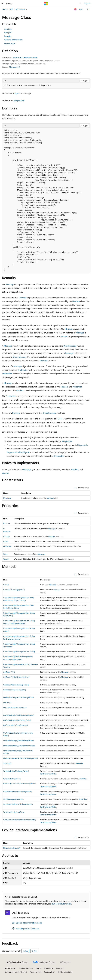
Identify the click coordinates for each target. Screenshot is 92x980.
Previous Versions (26, 968)
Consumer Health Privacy (15, 972)
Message (10, 284)
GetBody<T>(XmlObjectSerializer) (17, 677)
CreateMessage (20, 357)
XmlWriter (82, 779)
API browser (20, 9)
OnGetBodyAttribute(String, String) (17, 720)
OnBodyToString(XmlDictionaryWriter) (18, 697)
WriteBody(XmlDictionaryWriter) (16, 771)
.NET (11, 9)
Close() (6, 585)
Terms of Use (36, 972)
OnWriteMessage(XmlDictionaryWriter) (19, 741)
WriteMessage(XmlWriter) (13, 799)
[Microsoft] (46, 4)
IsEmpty (6, 536)
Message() (7, 498)
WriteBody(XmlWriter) (12, 779)
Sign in (87, 3)
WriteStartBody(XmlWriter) (14, 812)
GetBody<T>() (9, 672)
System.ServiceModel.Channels (25, 57)
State (5, 554)
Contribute (49, 968)
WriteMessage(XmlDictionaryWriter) (18, 791)
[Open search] (81, 4)
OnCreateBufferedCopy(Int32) (15, 707)
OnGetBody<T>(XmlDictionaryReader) (19, 715)
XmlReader (23, 370)
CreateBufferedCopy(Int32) (14, 590)
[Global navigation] (3, 4)
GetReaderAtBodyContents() (15, 690)
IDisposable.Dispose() (12, 848)
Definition (8, 29)
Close (60, 419)
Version (64, 336)
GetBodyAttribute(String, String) (16, 685)
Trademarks (48, 972)
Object (16, 93)
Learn (4, 9)
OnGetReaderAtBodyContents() (16, 725)
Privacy (59, 968)
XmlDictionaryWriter (48, 774)
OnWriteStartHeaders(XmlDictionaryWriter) (20, 758)
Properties (77, 387)
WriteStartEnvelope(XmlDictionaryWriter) (20, 820)
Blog (38, 968)
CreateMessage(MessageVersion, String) (19, 652)
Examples (8, 33)
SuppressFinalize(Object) (18, 452)
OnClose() (7, 702)
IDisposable (19, 100)
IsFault (6, 541)
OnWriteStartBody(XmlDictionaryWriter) (19, 746)
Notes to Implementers (13, 40)
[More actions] (88, 9)
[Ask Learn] (75, 9)
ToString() (7, 763)
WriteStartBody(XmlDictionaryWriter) (18, 804)
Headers (76, 301)
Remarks (8, 36)
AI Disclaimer (10, 968)
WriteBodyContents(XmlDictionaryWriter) (20, 784)
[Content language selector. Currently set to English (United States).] (17, 962)
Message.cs (14, 67)
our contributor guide (62, 904)
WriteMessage (70, 346)
